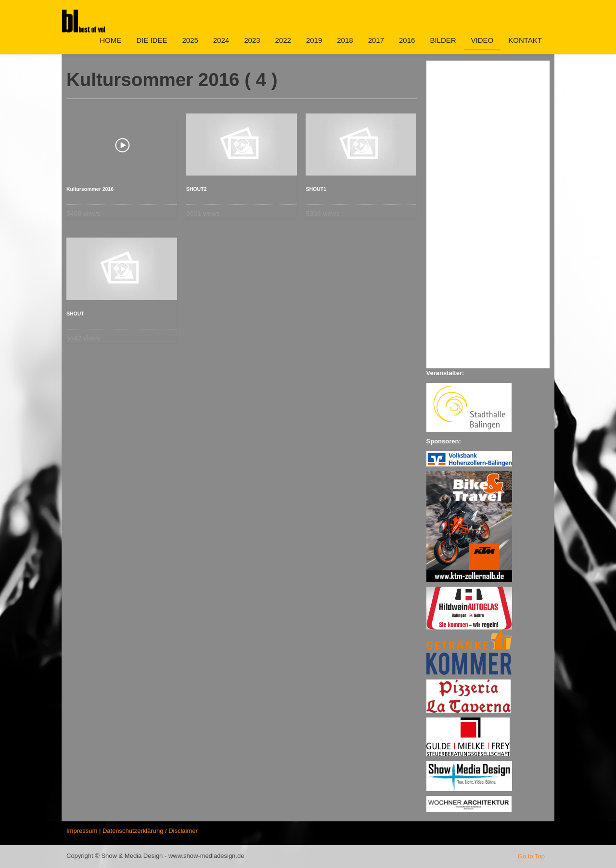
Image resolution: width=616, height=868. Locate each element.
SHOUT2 (197, 189)
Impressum (82, 831)
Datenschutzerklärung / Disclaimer (150, 831)
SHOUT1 (316, 189)
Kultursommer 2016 (90, 189)
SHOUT (75, 314)
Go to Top (531, 856)
